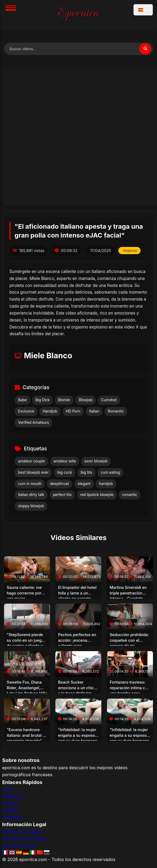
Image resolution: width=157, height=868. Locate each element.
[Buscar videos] (78, 49)
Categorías (13, 796)
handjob (106, 484)
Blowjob (86, 400)
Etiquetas (12, 817)
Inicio (8, 789)
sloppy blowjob (31, 506)
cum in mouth (30, 484)
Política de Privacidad (24, 839)
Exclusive (26, 411)
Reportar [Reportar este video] (130, 251)
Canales (10, 810)
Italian (94, 411)
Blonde (64, 400)
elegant (84, 484)
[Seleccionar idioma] (143, 10)
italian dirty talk (31, 495)
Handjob (50, 411)
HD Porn (73, 411)
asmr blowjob (96, 461)
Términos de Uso (19, 846)
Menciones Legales (22, 832)
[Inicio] (78, 15)
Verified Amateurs (33, 422)
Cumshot (109, 400)
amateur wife (65, 461)
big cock (65, 472)
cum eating (110, 472)
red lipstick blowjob (97, 495)
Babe (22, 400)
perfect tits (62, 495)
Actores (10, 803)
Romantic (116, 411)
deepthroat (59, 484)
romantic (130, 495)
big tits (86, 472)
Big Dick (43, 400)
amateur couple (31, 461)
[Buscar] (145, 49)
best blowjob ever (33, 472)
